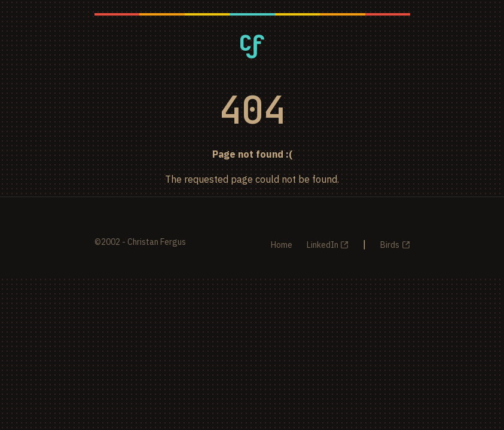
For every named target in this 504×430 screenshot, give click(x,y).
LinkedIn (323, 245)
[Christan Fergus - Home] (252, 47)
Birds (390, 245)
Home (282, 245)
